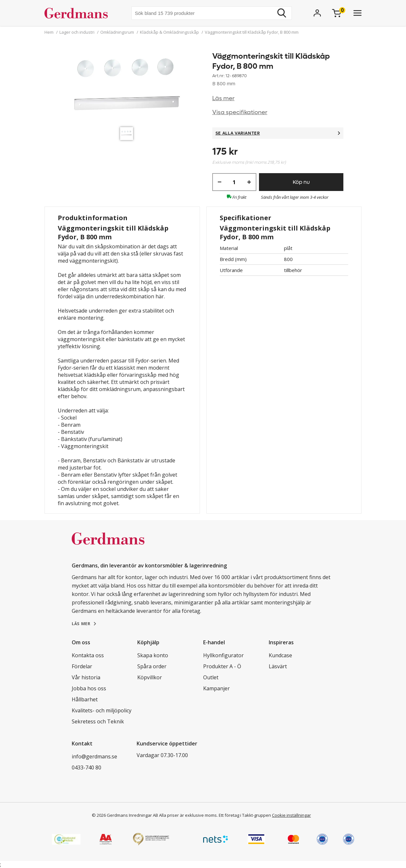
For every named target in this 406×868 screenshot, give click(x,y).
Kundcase (280, 655)
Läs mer (223, 98)
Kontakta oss (88, 655)
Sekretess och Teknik (98, 721)
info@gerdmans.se (94, 756)
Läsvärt (278, 666)
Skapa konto (153, 655)
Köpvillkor (150, 677)
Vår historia (86, 677)
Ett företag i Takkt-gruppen (245, 815)
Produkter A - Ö (222, 666)
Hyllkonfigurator (223, 655)
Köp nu (301, 182)
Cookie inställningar (291, 815)
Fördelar (82, 666)
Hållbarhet (85, 699)
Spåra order (152, 666)
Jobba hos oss (89, 688)
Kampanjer (216, 688)
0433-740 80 (86, 767)
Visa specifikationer (240, 112)
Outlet (211, 677)
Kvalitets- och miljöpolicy (102, 710)
